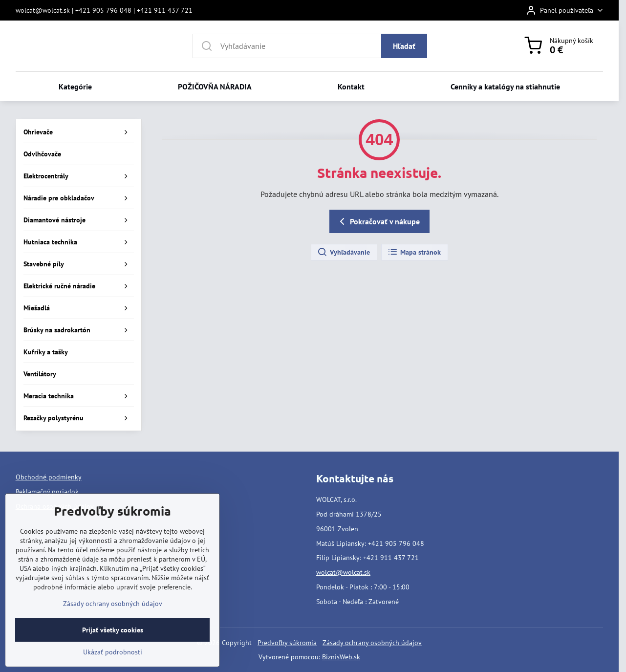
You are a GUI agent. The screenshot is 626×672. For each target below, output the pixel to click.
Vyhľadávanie (344, 252)
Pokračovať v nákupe (378, 221)
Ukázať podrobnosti (113, 663)
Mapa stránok (414, 252)
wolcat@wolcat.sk (343, 572)
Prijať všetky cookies (113, 641)
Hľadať (404, 46)
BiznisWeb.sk (341, 657)
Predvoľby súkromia (287, 643)
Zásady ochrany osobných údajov (372, 643)
